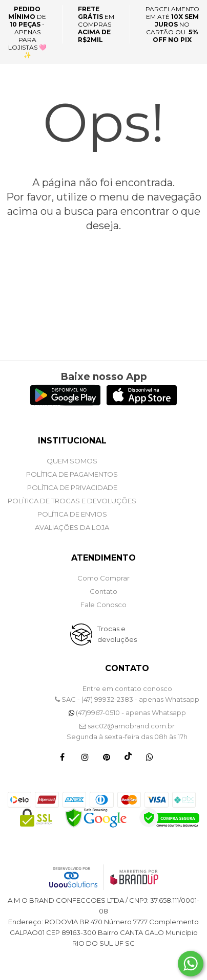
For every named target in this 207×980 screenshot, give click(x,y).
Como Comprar (103, 578)
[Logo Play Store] (65, 403)
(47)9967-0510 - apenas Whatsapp (127, 712)
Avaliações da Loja (72, 527)
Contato (103, 591)
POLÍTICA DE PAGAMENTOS (72, 474)
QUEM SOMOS (72, 461)
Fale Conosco (103, 605)
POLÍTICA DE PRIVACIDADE (72, 487)
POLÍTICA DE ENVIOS (72, 514)
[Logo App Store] (142, 403)
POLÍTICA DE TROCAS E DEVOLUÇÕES (72, 501)
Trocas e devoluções (117, 634)
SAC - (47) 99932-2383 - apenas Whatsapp (127, 699)
